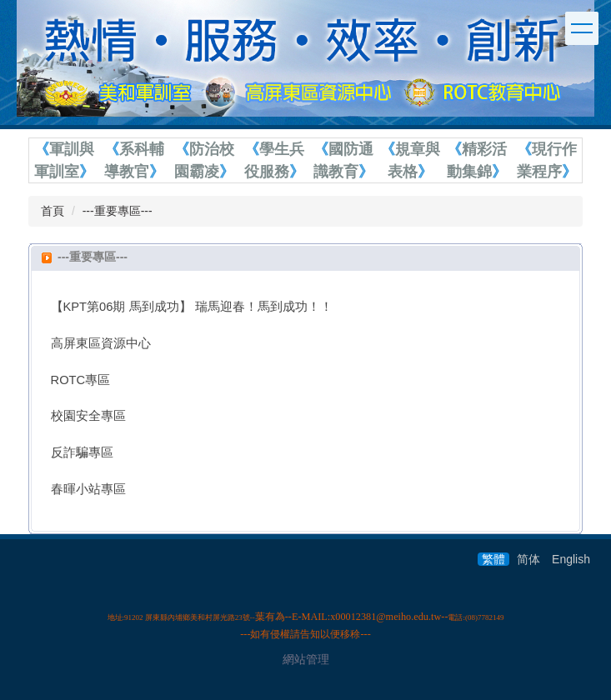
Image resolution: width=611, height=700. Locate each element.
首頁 (53, 211)
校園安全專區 (88, 416)
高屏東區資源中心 (101, 343)
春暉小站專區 (88, 489)
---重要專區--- (118, 211)
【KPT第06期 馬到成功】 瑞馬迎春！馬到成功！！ (192, 307)
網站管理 (306, 659)
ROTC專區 (81, 380)
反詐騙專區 (82, 452)
